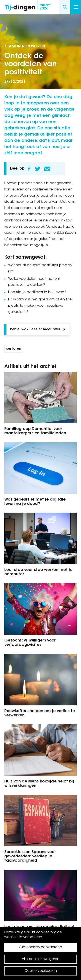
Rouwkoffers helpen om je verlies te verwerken (40, 713)
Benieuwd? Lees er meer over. (36, 330)
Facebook (29, 169)
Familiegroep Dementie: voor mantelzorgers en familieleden (35, 431)
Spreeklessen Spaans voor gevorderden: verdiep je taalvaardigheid (30, 856)
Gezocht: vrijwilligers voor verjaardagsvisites (30, 643)
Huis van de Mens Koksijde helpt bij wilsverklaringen (39, 784)
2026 (45, 7)
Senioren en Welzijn (26, 46)
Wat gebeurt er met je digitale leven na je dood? (35, 502)
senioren (14, 349)
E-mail (47, 169)
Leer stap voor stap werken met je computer (38, 572)
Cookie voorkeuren (41, 971)
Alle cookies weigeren (41, 959)
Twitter (38, 169)
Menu (76, 7)
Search (65, 7)
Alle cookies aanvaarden (41, 947)
